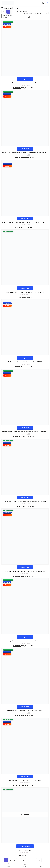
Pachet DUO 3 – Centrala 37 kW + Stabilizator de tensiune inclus (24, 292)
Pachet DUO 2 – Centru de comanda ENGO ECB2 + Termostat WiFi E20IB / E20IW (25, 222)
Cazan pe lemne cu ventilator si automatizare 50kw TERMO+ (25, 83)
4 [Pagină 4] (19, 860)
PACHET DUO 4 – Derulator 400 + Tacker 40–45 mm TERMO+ (25, 362)
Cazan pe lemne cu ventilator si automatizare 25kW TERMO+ (25, 780)
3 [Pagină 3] (15, 860)
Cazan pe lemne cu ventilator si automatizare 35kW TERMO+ (25, 641)
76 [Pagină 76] (28, 860)
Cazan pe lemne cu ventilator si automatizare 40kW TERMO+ (25, 711)
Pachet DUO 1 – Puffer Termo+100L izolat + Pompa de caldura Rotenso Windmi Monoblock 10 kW (25, 153)
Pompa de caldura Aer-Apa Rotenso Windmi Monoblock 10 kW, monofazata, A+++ (25, 432)
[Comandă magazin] (35, 13)
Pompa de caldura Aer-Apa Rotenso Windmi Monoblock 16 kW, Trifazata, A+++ (25, 501)
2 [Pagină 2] (10, 860)
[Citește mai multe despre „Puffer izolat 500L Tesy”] (25, 846)
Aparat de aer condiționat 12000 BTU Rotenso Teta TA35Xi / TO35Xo (25, 571)
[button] (41, 2)
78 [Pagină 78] (39, 860)
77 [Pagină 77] (34, 860)
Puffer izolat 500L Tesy (25, 850)
